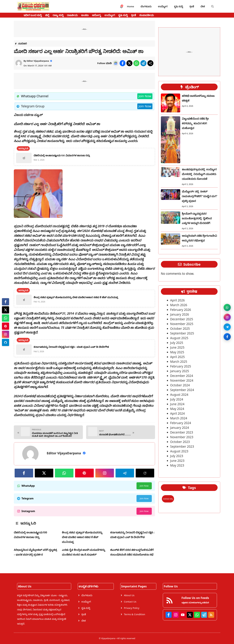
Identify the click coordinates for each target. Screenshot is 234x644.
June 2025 (177, 347)
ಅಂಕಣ (85, 15)
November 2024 (182, 380)
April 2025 (177, 357)
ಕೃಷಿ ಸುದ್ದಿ (179, 6)
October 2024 (180, 385)
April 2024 (177, 414)
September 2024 (182, 390)
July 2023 (177, 456)
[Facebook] (6, 302)
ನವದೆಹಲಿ (22, 44)
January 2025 (180, 371)
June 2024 (177, 404)
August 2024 (179, 395)
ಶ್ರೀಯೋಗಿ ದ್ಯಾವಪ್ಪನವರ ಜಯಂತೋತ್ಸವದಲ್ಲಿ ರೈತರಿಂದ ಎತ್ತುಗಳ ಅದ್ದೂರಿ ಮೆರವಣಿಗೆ (197, 218)
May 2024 (177, 409)
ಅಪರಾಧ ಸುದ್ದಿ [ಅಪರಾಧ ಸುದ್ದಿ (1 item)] (168, 499)
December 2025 (182, 319)
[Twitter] (6, 310)
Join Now (145, 96)
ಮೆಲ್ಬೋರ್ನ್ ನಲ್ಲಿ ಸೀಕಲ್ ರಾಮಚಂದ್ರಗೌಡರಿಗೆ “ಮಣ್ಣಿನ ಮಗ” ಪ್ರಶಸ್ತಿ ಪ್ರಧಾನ (200, 196)
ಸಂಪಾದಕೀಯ (146, 15)
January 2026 (180, 314)
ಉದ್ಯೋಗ (163, 6)
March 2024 (179, 418)
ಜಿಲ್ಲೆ (47, 15)
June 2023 (177, 461)
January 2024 (180, 428)
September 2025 (182, 333)
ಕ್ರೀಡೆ (192, 6)
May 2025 (177, 352)
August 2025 (179, 338)
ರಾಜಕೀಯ (72, 15)
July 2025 (177, 343)
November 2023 (182, 437)
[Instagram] (6, 334)
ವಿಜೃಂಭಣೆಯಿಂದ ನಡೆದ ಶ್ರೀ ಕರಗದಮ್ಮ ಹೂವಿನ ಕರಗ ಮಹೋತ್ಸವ (195, 123)
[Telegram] (6, 342)
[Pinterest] (6, 326)
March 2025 (179, 362)
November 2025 (182, 324)
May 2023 (177, 465)
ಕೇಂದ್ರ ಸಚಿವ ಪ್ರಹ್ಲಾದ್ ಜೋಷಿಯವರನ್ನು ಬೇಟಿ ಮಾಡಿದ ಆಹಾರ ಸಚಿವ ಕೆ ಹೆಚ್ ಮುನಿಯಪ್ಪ (82, 537)
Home (130, 6)
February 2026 (181, 310)
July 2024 (177, 399)
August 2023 (179, 451)
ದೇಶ (203, 6)
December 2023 (182, 432)
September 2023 (182, 447)
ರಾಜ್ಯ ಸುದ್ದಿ (58, 15)
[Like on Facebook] (226, 342)
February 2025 (181, 366)
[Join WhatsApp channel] (226, 303)
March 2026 (179, 305)
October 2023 (180, 442)
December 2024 (182, 376)
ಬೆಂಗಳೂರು (146, 6)
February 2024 (181, 423)
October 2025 (180, 329)
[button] (212, 6)
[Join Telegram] (226, 329)
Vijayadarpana (108, 638)
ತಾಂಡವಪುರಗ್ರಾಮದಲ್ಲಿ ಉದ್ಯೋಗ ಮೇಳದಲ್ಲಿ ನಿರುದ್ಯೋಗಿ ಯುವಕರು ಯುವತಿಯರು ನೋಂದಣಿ (199, 174)
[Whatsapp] (6, 318)
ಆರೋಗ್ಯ (97, 15)
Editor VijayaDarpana (38, 61)
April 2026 (177, 300)
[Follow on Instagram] (226, 316)
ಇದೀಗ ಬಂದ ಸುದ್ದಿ (33, 15)
